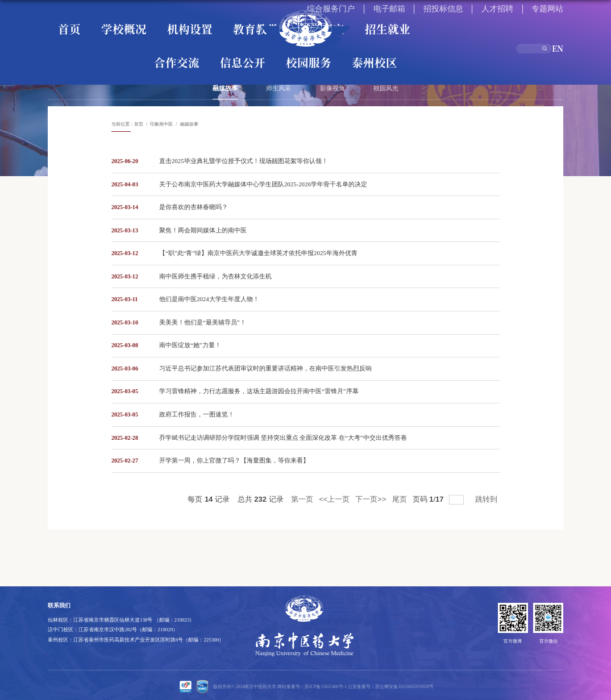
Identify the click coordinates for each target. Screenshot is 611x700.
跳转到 (487, 496)
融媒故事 (189, 124)
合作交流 (371, 21)
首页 (60, 21)
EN (560, 21)
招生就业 (238, 21)
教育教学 (164, 21)
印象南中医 (161, 124)
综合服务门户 (429, 7)
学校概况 (90, 21)
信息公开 (407, 21)
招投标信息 (494, 7)
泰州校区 (481, 21)
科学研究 (201, 21)
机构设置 (127, 21)
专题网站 (554, 7)
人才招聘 (525, 7)
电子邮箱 (463, 7)
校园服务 (444, 21)
